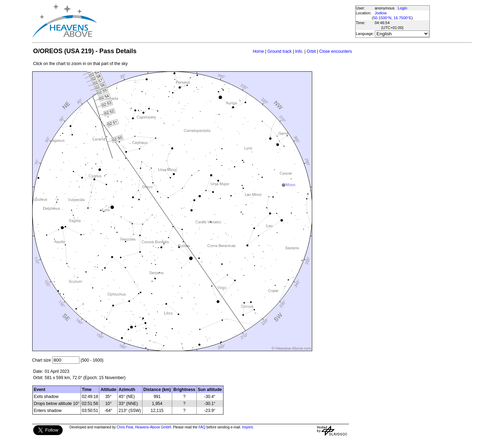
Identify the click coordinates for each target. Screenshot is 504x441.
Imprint (248, 427)
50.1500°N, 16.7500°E (392, 18)
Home (258, 51)
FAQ (202, 427)
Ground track (279, 51)
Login (403, 8)
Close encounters (335, 51)
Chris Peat (125, 427)
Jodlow (381, 13)
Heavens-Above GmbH (153, 427)
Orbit (311, 51)
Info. (299, 51)
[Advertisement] (226, 21)
